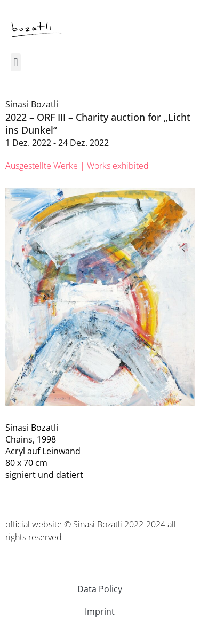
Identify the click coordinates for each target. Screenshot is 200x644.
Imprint (100, 611)
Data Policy (100, 589)
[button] (16, 62)
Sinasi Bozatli (32, 104)
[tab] (77, 166)
